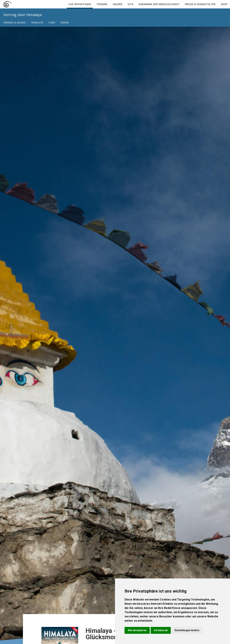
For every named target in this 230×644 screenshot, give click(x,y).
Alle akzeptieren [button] (137, 630)
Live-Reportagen (80, 4)
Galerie (118, 4)
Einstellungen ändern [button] (187, 630)
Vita (131, 4)
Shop (224, 4)
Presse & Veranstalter (200, 4)
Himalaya (37, 22)
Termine (102, 4)
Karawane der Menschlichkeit (159, 4)
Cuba (52, 22)
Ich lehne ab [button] (161, 630)
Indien (65, 22)
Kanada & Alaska (15, 22)
